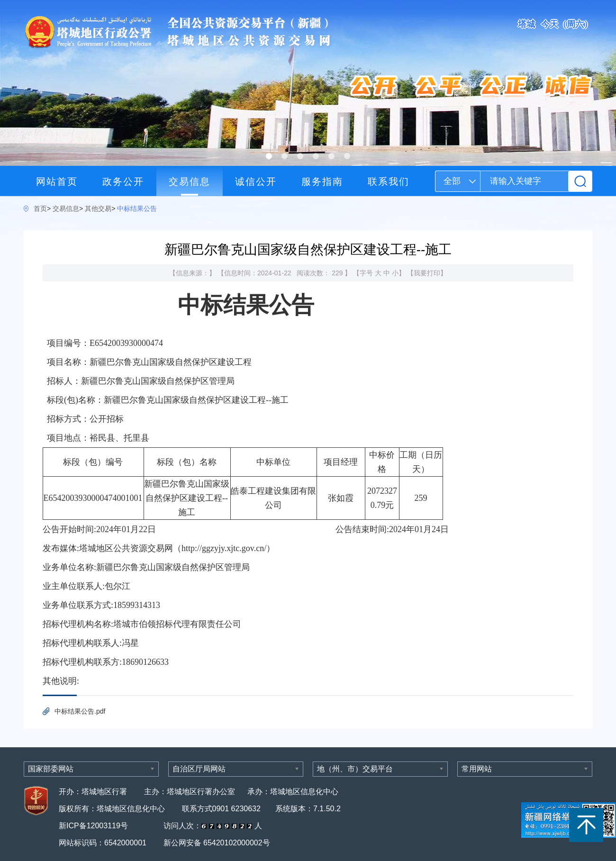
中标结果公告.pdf (80, 711)
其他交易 (98, 208)
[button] (269, 156)
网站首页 (57, 181)
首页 (40, 208)
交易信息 (190, 181)
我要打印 (427, 273)
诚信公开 (256, 181)
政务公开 (123, 181)
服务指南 (322, 181)
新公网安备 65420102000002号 (217, 843)
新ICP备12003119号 (94, 826)
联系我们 (389, 181)
